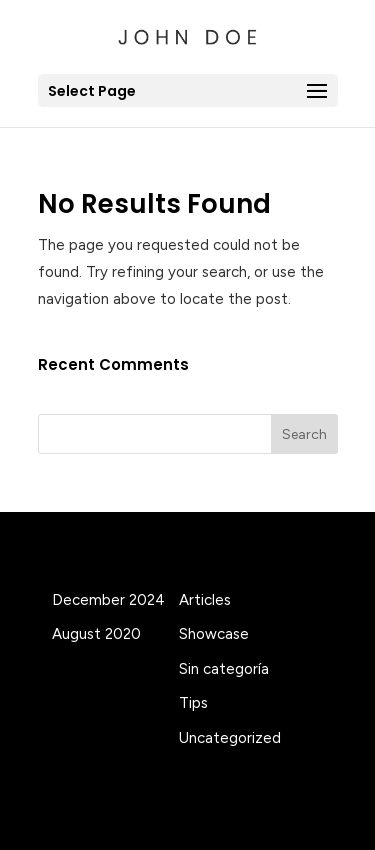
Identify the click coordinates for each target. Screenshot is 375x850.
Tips (193, 703)
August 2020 (96, 634)
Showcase (214, 634)
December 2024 (108, 600)
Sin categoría (224, 669)
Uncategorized (230, 738)
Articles (205, 600)
